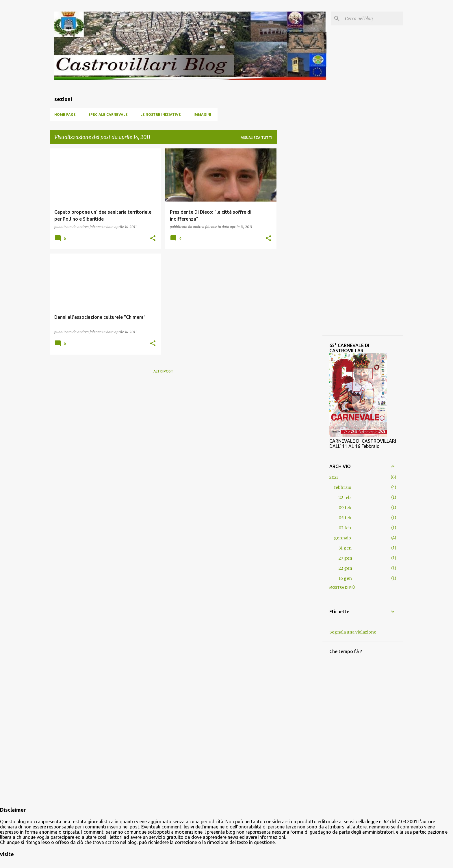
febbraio (343, 487)
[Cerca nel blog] (373, 18)
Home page (65, 114)
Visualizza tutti (257, 138)
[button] (153, 239)
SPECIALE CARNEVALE (108, 114)
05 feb (345, 518)
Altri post (163, 371)
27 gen (345, 558)
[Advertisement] (163, 418)
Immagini (202, 114)
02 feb (345, 528)
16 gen (345, 578)
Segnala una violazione (353, 632)
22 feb (345, 498)
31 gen (345, 548)
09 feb (345, 508)
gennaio (342, 538)
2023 (334, 477)
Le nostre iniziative (161, 114)
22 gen (345, 568)
